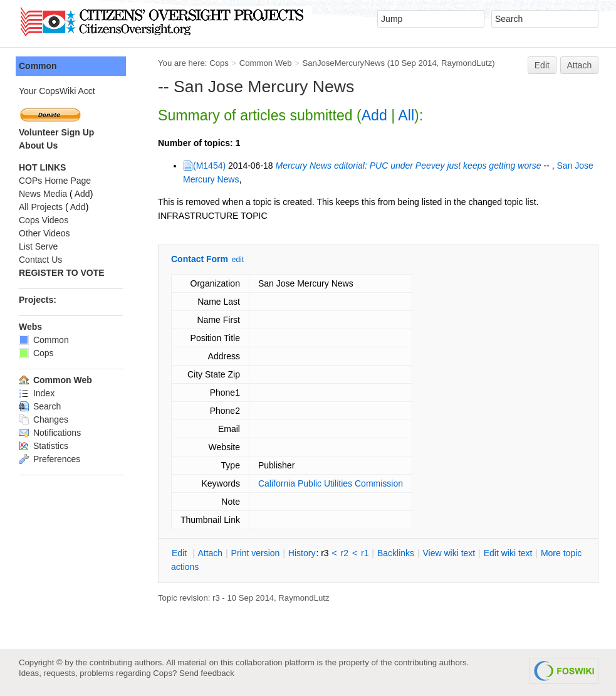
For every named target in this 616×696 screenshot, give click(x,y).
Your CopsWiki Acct (57, 91)
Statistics (44, 446)
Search (40, 406)
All (406, 115)
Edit (542, 65)
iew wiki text (449, 553)
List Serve (38, 246)
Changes (44, 419)
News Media (43, 194)
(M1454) (209, 166)
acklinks (396, 553)
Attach (580, 65)
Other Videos (44, 233)
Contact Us (40, 260)
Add (374, 115)
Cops (219, 63)
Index (37, 393)
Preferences (50, 459)
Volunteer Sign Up (56, 132)
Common (38, 66)
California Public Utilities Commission (331, 483)
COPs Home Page (55, 181)
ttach (210, 553)
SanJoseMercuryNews (343, 63)
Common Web (266, 63)
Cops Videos (44, 220)
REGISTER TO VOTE (62, 273)
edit (238, 260)
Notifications (50, 433)
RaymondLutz (467, 63)
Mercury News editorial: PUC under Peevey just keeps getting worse (409, 166)
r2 (345, 553)
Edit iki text (508, 553)
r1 (365, 553)
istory (302, 553)
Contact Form (200, 259)
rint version (256, 553)
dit (180, 553)
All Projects (41, 207)
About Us (38, 145)
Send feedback (207, 673)
